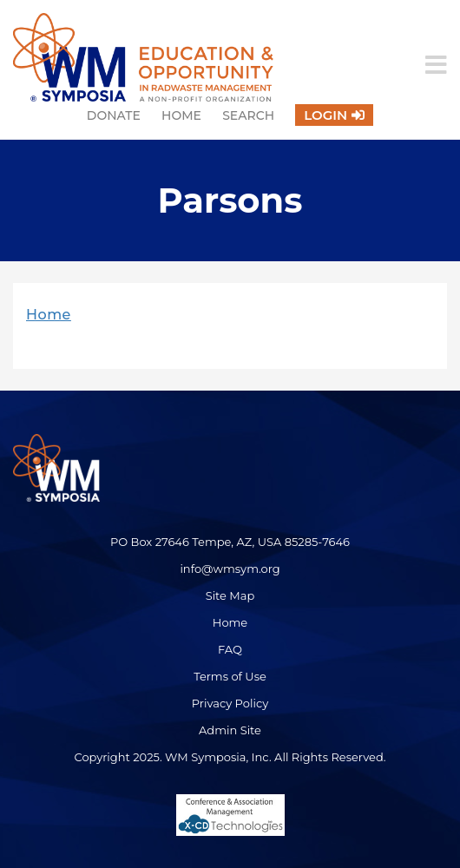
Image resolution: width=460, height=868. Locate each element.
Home (181, 115)
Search (248, 115)
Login (325, 115)
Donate (114, 115)
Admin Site (230, 730)
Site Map (230, 595)
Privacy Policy (230, 703)
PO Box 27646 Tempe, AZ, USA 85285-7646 (230, 542)
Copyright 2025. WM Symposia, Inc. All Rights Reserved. (230, 757)
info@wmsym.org (230, 569)
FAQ (230, 649)
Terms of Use (230, 676)
